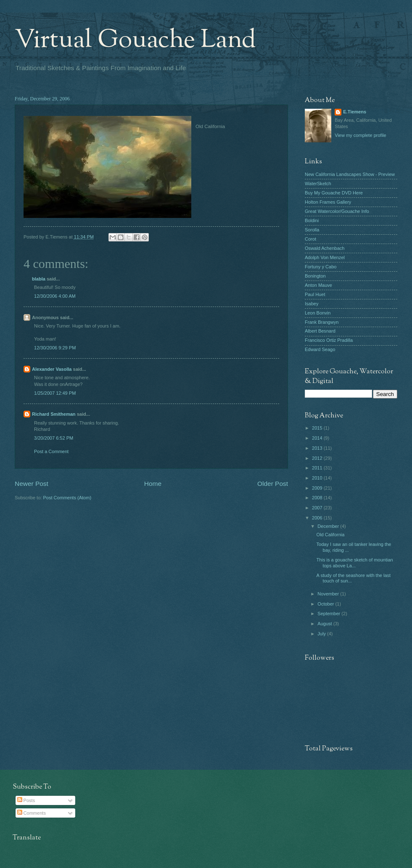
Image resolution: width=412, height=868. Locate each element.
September (329, 614)
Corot (310, 239)
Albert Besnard (320, 331)
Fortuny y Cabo (321, 267)
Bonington (315, 276)
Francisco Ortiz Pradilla (329, 340)
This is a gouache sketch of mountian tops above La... (355, 562)
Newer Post (32, 484)
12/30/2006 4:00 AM (55, 296)
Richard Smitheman (54, 414)
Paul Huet (315, 294)
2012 (318, 458)
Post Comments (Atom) (67, 498)
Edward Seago (320, 349)
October (326, 604)
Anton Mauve (318, 285)
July (322, 634)
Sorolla (312, 230)
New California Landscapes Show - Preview (350, 174)
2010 (318, 478)
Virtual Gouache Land (135, 40)
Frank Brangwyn (322, 322)
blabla (39, 279)
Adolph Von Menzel (325, 257)
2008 (318, 498)
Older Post (273, 484)
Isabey (312, 304)
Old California (331, 535)
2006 (318, 518)
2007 (318, 508)
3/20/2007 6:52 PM (54, 438)
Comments (32, 813)
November (329, 594)
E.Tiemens (355, 112)
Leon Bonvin (318, 313)
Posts (26, 800)
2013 (318, 448)
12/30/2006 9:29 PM (55, 348)
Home (153, 484)
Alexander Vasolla (52, 369)
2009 (318, 488)
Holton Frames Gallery (328, 202)
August (325, 624)
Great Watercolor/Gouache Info (337, 211)
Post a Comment (51, 451)
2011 (318, 468)
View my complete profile (360, 135)
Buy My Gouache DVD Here (334, 193)
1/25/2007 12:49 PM (55, 393)
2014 (318, 438)
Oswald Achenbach (325, 248)
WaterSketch (318, 184)
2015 (318, 428)
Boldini (312, 220)
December (329, 526)
